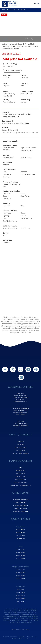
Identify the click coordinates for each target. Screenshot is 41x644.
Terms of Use (16, 629)
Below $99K (21, 590)
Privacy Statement (20, 502)
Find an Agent (21, 470)
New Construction (20, 479)
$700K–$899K (20, 533)
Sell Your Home (21, 473)
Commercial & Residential (21, 408)
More (37, 4)
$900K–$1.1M (20, 535)
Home (20, 467)
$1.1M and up (20, 538)
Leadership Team (20, 447)
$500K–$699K (20, 530)
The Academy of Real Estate (21, 499)
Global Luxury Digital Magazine (21, 485)
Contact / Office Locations (20, 453)
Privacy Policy (25, 629)
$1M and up (21, 602)
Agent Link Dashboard (20, 511)
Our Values (20, 444)
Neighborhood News (20, 482)
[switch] (26, 39)
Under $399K (21, 550)
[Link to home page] (10, 4)
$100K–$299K (20, 593)
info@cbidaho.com (21, 401)
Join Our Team (21, 450)
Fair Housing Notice (21, 508)
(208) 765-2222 (21, 399)
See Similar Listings (12, 71)
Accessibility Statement (21, 505)
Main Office (21, 394)
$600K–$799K (21, 556)
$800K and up (20, 558)
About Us (21, 441)
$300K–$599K (20, 596)
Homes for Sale (20, 476)
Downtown (20, 421)
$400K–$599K (21, 553)
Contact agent (8, 39)
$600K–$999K (21, 599)
